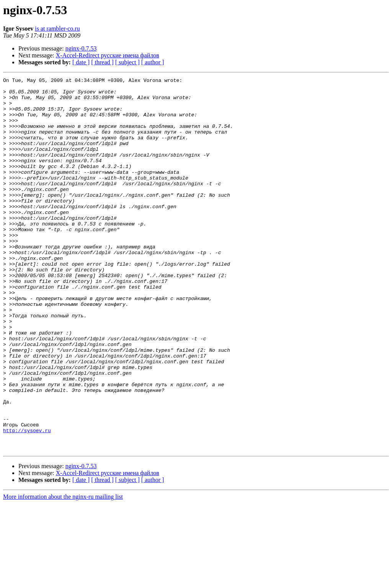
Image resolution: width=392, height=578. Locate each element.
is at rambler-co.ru (57, 29)
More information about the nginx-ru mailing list (63, 571)
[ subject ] (127, 62)
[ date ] (81, 62)
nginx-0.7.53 (81, 48)
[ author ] (153, 62)
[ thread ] (102, 62)
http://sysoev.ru (27, 501)
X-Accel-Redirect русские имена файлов (108, 55)
